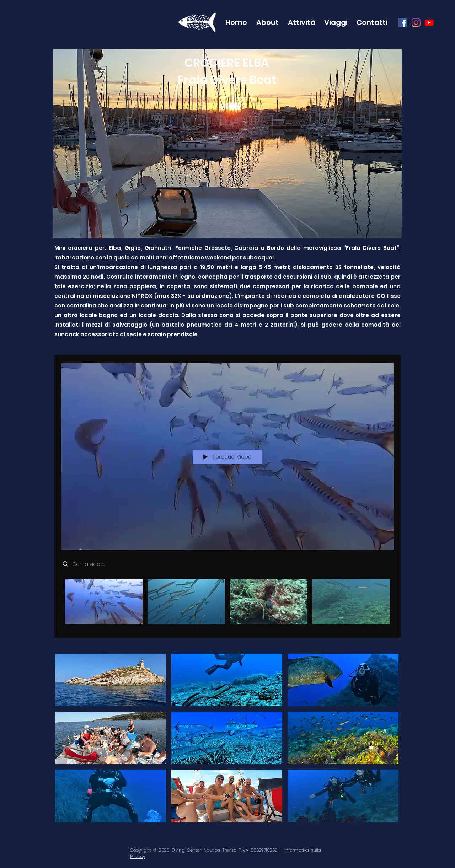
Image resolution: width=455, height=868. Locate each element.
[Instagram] (416, 23)
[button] (266, 22)
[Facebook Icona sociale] (403, 23)
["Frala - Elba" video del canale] (227, 604)
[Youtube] (429, 23)
